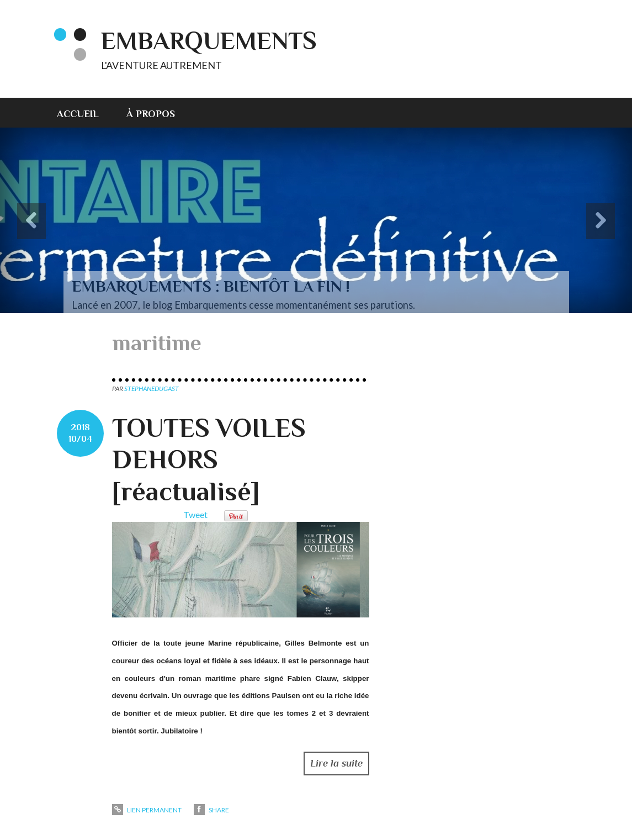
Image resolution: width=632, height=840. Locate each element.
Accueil (78, 114)
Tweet (195, 514)
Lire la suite (336, 763)
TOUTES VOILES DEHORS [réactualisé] (209, 460)
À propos (151, 114)
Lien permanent (147, 810)
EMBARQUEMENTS (209, 41)
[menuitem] (85, 113)
